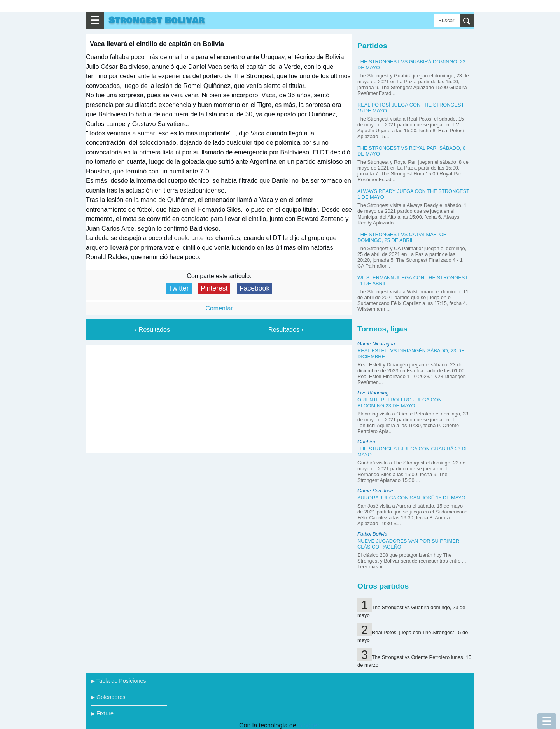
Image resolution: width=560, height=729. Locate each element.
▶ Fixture (102, 713)
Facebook (255, 288)
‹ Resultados (152, 330)
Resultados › (286, 330)
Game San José (375, 491)
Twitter (179, 288)
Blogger (308, 725)
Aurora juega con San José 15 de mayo (411, 498)
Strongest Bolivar (157, 20)
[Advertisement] (219, 398)
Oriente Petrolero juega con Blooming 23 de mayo (400, 403)
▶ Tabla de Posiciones (118, 681)
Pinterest (214, 288)
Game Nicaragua (376, 344)
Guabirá (366, 442)
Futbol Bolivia (372, 534)
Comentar (219, 308)
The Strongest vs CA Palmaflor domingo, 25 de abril (402, 237)
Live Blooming (373, 393)
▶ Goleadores (108, 697)
